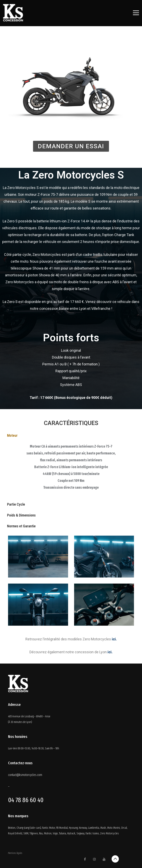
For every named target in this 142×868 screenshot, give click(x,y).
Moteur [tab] (12, 435)
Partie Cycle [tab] (16, 504)
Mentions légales (15, 853)
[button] (71, 146)
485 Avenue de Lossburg (21, 716)
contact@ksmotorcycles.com (25, 775)
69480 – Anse (43, 716)
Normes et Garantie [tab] (21, 526)
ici (114, 639)
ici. (110, 652)
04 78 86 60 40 (26, 800)
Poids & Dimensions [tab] (21, 515)
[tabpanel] (71, 470)
